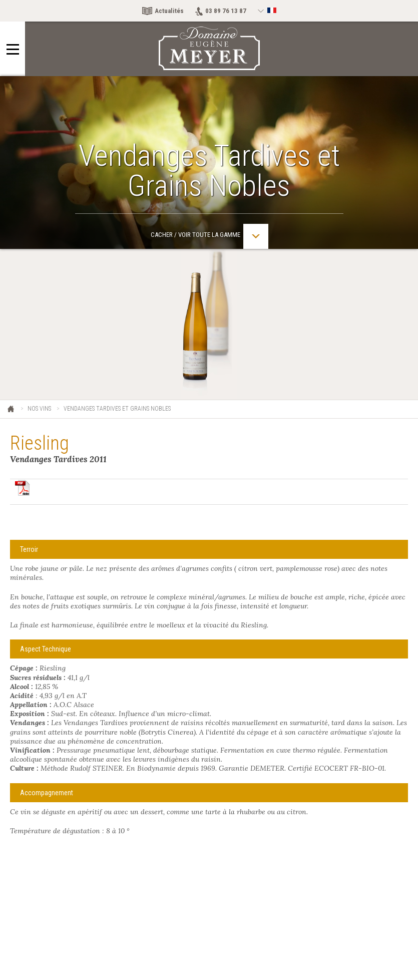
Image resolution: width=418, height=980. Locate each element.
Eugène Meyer (11, 409)
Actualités (169, 11)
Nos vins (39, 409)
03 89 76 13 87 (226, 11)
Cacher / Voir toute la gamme (210, 236)
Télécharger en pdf (23, 488)
